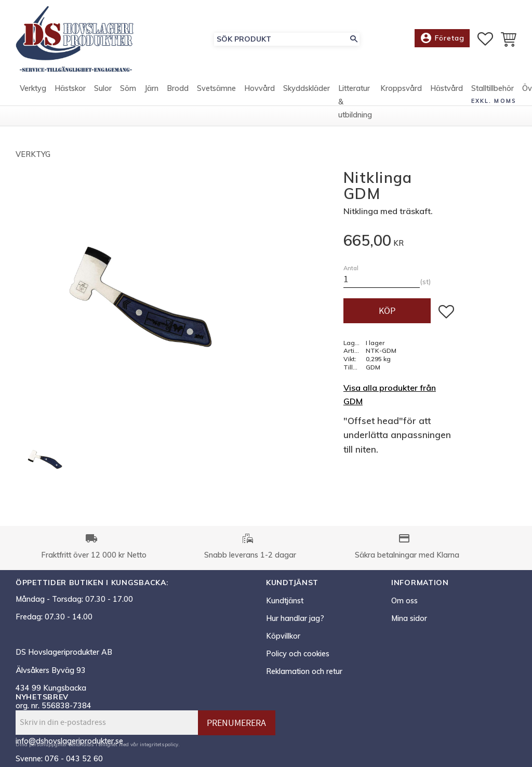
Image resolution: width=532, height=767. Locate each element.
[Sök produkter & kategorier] (281, 42)
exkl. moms (494, 107)
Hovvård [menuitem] (260, 95)
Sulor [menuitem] (103, 95)
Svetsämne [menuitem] (216, 95)
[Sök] (354, 42)
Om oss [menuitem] (404, 601)
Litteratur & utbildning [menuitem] (355, 108)
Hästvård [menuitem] (447, 95)
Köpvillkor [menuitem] (283, 636)
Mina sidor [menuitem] (409, 618)
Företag (442, 42)
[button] (485, 42)
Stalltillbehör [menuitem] (493, 95)
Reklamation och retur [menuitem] (304, 671)
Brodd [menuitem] (178, 95)
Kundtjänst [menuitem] (285, 601)
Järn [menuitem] (151, 95)
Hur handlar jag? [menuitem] (295, 618)
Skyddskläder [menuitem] (307, 95)
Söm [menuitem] (128, 95)
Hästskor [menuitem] (70, 95)
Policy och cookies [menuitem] (298, 654)
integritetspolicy (159, 744)
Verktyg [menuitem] (33, 95)
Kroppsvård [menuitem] (401, 95)
